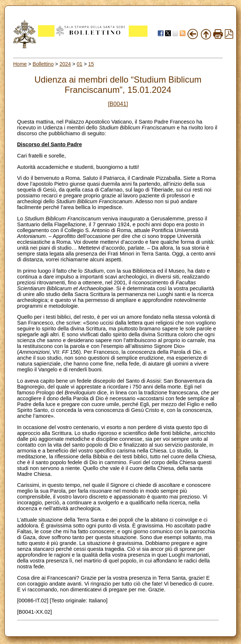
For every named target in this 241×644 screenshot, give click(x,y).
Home (20, 64)
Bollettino (43, 64)
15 (91, 64)
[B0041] (118, 104)
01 (80, 64)
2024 (65, 64)
